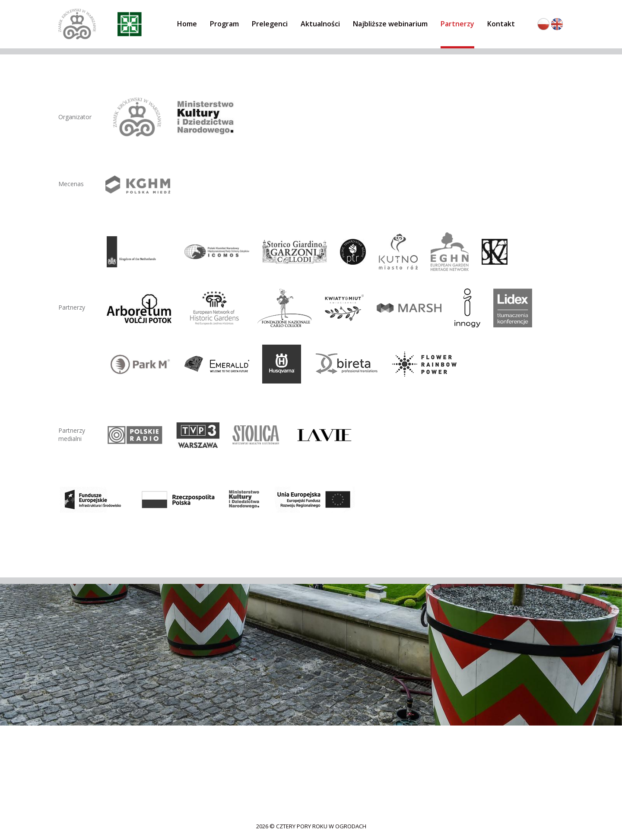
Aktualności (320, 24)
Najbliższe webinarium (390, 24)
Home (187, 24)
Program (224, 24)
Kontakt (501, 24)
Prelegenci (270, 24)
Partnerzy (457, 24)
